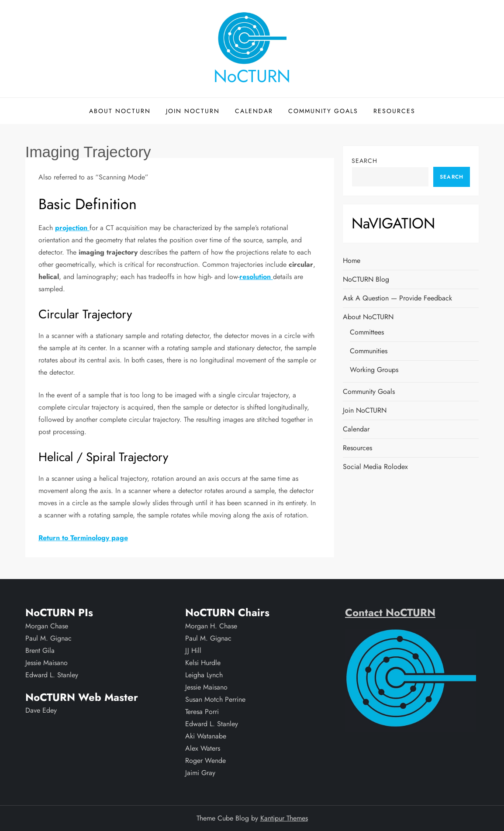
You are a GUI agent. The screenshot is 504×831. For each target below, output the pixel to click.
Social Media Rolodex (375, 467)
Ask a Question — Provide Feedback (397, 298)
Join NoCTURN (193, 111)
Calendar (254, 111)
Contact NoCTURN (390, 612)
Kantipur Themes (284, 818)
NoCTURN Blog (366, 279)
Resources (394, 111)
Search (364, 161)
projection (72, 228)
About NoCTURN (120, 111)
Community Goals (323, 111)
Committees (367, 332)
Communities (369, 351)
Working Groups (374, 370)
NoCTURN (252, 76)
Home (352, 260)
